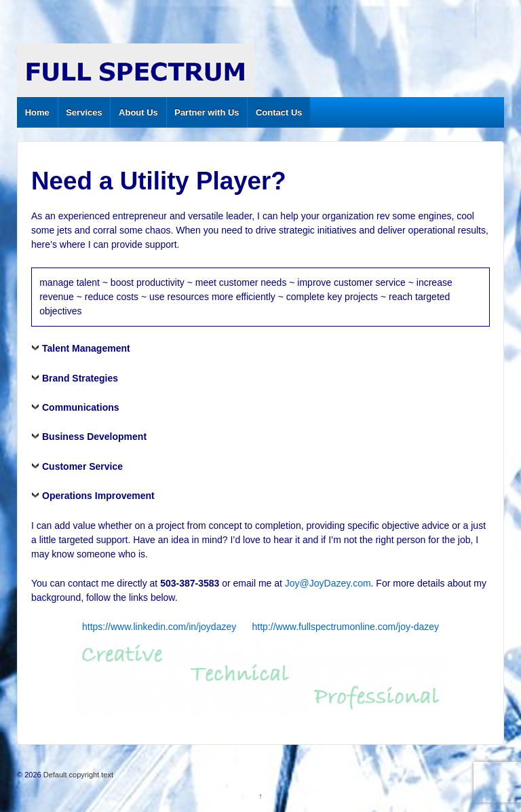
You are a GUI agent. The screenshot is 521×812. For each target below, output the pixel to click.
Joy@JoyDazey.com (328, 583)
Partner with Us (207, 112)
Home (37, 112)
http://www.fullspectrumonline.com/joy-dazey (346, 627)
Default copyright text (77, 775)
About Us (138, 112)
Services (84, 112)
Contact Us (279, 112)
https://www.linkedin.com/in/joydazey (159, 627)
